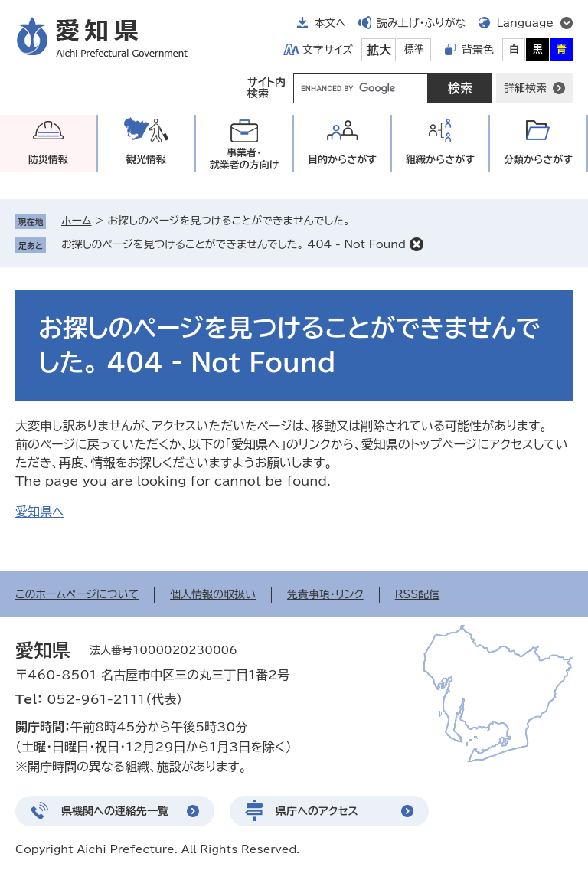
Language (525, 23)
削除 (416, 244)
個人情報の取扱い (213, 594)
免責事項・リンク (325, 594)
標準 (414, 49)
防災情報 (48, 160)
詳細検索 (525, 88)
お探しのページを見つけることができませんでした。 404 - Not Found (234, 244)
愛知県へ (40, 512)
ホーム (76, 221)
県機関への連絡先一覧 (115, 811)
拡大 (379, 50)
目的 (342, 160)
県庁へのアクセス (317, 811)
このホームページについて (77, 594)
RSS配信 (418, 594)
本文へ (330, 23)
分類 (538, 160)
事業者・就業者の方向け (245, 159)
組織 (440, 160)
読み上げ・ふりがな (421, 23)
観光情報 (146, 160)
